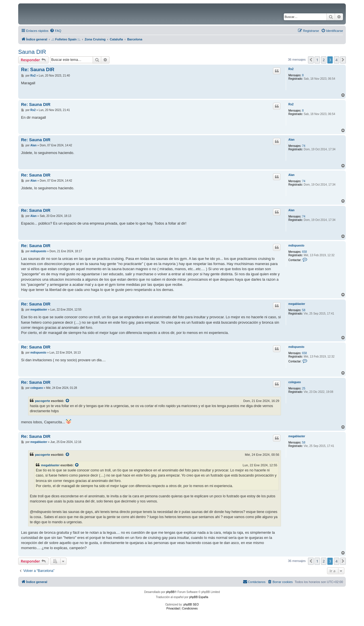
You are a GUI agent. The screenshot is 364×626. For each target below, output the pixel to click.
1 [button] (317, 60)
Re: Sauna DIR (38, 70)
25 (304, 388)
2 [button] (324, 60)
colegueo (295, 382)
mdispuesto (296, 246)
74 (304, 146)
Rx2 (291, 69)
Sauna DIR (32, 52)
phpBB (170, 592)
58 (304, 310)
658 (304, 252)
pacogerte (43, 401)
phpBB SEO (191, 605)
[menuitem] (55, 31)
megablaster (297, 304)
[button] (311, 60)
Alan (291, 140)
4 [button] (337, 60)
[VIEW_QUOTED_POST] (68, 401)
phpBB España (199, 597)
